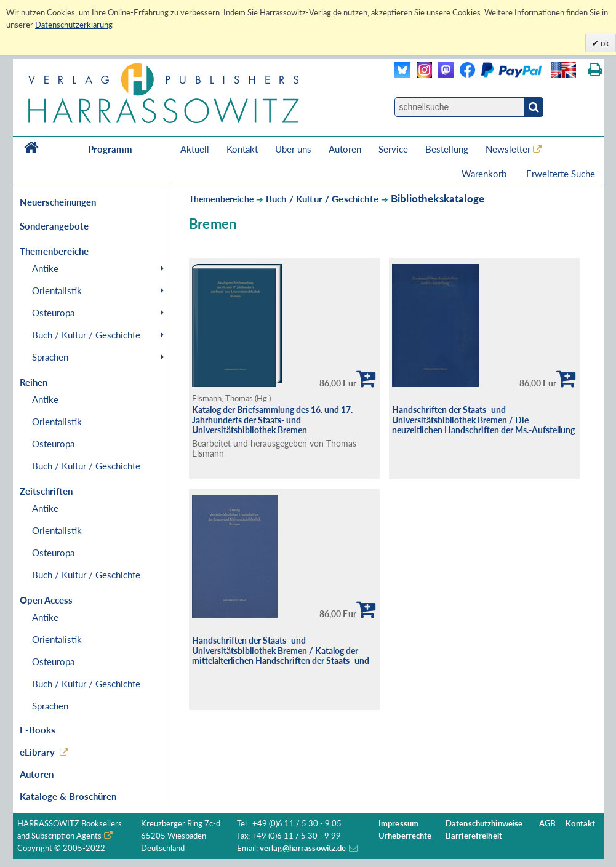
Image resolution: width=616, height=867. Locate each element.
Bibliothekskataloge (438, 198)
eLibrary (37, 752)
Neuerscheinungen (58, 202)
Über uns (293, 149)
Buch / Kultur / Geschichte (86, 335)
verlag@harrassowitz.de (303, 848)
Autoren (345, 149)
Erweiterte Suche (561, 174)
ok (604, 43)
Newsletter (508, 149)
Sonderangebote (54, 226)
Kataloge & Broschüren (68, 796)
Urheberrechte (405, 836)
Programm (110, 149)
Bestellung (447, 149)
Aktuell (195, 149)
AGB (547, 824)
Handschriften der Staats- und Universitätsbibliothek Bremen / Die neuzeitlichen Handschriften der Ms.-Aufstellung (483, 420)
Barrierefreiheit (474, 836)
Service (393, 149)
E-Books (38, 730)
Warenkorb (485, 174)
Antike (45, 268)
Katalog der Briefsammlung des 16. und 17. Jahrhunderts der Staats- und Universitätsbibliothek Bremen (272, 420)
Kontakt (242, 149)
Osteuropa (53, 313)
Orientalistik (57, 290)
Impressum (398, 824)
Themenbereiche (221, 199)
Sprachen (50, 357)
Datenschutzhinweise (484, 824)
